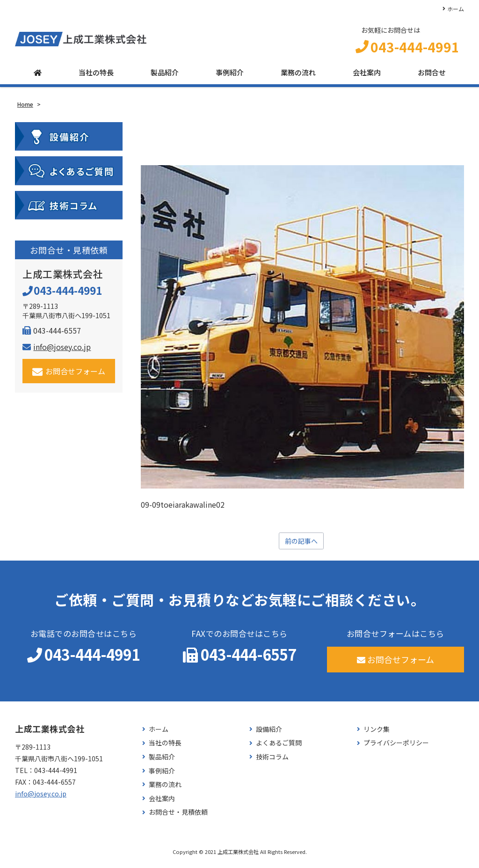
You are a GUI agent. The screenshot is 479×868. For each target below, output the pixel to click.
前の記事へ (301, 545)
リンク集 (377, 733)
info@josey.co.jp (57, 350)
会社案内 (367, 76)
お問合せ (432, 76)
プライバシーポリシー (396, 748)
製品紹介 (165, 76)
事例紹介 (230, 76)
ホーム (456, 9)
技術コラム (272, 761)
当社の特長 (96, 76)
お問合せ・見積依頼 (178, 817)
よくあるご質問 (279, 748)
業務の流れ (298, 76)
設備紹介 (269, 733)
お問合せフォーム (69, 375)
